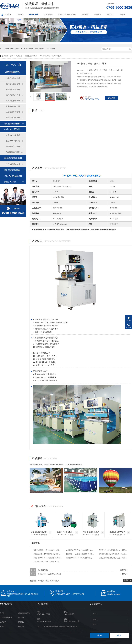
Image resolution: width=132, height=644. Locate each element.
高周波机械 (34, 14)
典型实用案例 (10, 182)
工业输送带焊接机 (13, 112)
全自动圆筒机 (51, 49)
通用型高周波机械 (16, 49)
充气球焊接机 (55, 581)
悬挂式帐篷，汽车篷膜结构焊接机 (49, 574)
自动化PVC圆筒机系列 (67, 14)
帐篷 (47, 581)
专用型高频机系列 (31, 56)
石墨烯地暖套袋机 (13, 89)
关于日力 (111, 14)
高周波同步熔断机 (13, 101)
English (122, 14)
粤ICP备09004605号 (72, 621)
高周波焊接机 (29, 49)
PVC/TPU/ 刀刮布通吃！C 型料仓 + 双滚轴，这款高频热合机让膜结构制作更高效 (48, 562)
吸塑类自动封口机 (13, 106)
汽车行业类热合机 (13, 78)
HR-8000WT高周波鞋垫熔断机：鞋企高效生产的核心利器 (113, 554)
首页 (12, 56)
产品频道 (19, 56)
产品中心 (20, 14)
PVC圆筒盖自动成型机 (14, 146)
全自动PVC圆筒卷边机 (14, 141)
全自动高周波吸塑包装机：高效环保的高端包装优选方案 (113, 558)
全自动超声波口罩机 (13, 176)
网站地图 (21, 626)
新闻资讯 (85, 14)
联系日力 (3, 626)
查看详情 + (124, 570)
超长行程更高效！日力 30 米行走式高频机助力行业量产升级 (48, 550)
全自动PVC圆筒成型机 (14, 135)
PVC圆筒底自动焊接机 (14, 152)
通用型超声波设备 (12, 170)
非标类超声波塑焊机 (13, 158)
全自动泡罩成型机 (13, 164)
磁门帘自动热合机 (13, 95)
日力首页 (8, 14)
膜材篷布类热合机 (13, 84)
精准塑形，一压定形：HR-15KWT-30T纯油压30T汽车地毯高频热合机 (80, 554)
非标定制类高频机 (13, 117)
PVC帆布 (41, 581)
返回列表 (127, 580)
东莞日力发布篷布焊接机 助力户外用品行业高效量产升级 (113, 550)
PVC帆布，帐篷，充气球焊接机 (51, 56)
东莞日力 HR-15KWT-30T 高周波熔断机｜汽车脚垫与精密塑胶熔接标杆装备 (48, 554)
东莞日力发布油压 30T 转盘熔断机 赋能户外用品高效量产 (80, 550)
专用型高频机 (40, 49)
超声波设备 (48, 14)
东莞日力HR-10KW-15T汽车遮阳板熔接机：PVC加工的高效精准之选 (48, 558)
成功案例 (98, 14)
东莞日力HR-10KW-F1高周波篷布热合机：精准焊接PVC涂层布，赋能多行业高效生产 (80, 558)
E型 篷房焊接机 (43, 570)
